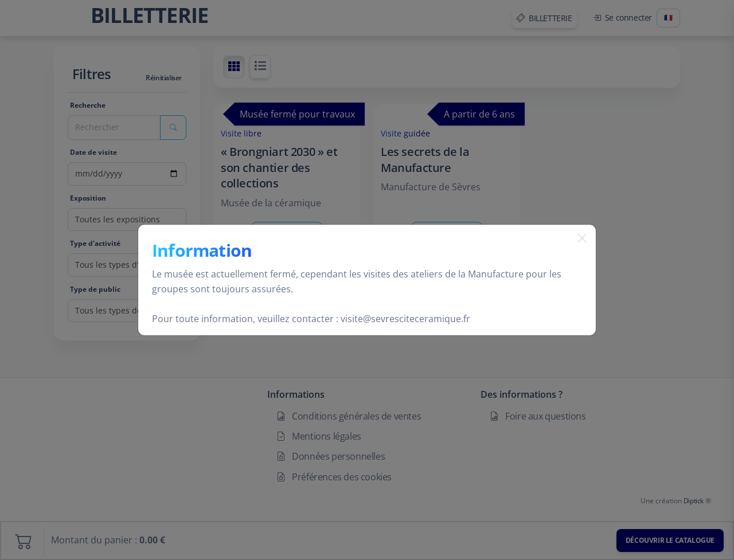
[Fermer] (577, 253)
